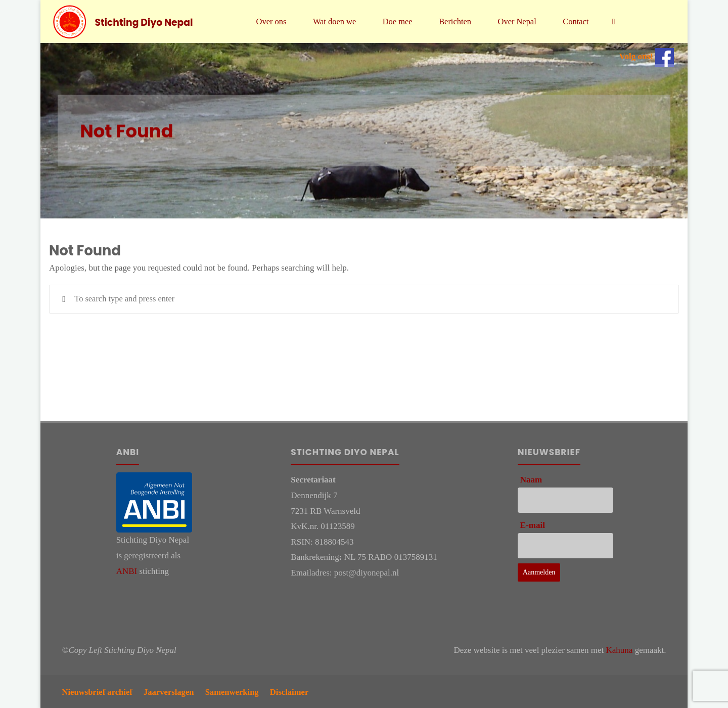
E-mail (533, 525)
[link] (620, 21)
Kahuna (620, 650)
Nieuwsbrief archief (98, 691)
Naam (531, 480)
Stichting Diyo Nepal (145, 22)
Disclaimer (295, 691)
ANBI (127, 571)
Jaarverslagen (171, 691)
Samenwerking (236, 691)
